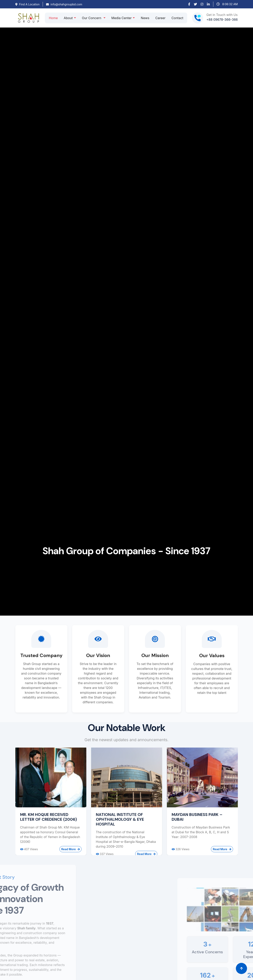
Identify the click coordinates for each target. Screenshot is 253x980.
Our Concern (92, 18)
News (145, 18)
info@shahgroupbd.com (64, 4)
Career (160, 18)
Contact (177, 18)
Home (53, 18)
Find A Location (28, 4)
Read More (70, 849)
